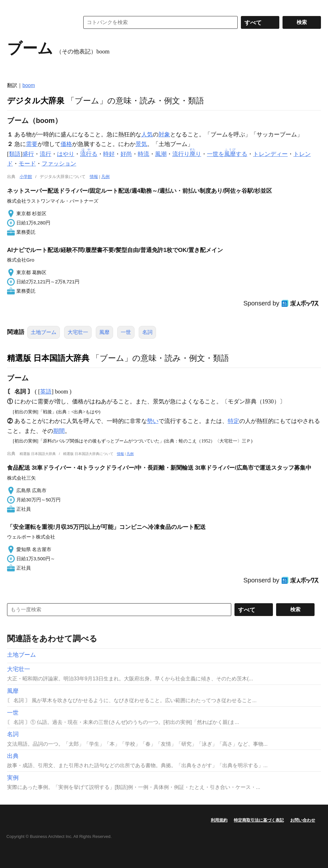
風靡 (104, 332)
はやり (66, 154)
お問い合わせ (303, 820)
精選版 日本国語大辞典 (48, 358)
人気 (147, 134)
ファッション (59, 164)
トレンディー (270, 154)
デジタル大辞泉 (36, 101)
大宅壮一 (78, 332)
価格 (66, 144)
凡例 (105, 177)
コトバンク (39, 22)
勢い (153, 421)
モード (27, 164)
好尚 (126, 154)
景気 (141, 144)
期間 (59, 431)
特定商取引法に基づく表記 (259, 820)
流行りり (187, 154)
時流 (143, 154)
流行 (45, 154)
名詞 (147, 332)
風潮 (161, 154)
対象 (164, 134)
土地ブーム (44, 332)
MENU (13, 6)
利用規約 (219, 820)
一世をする (227, 154)
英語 (46, 392)
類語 (15, 154)
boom (29, 85)
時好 (109, 154)
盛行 (28, 154)
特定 (234, 421)
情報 (94, 177)
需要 (32, 144)
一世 (126, 332)
